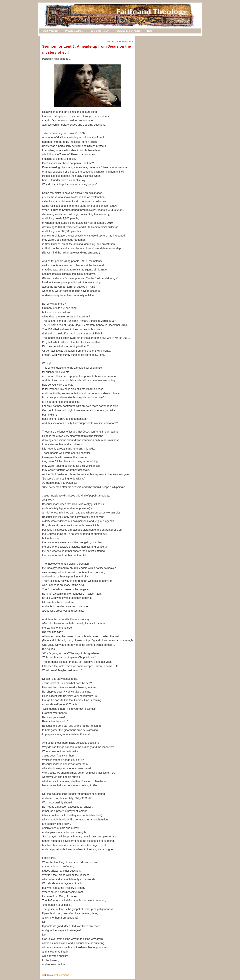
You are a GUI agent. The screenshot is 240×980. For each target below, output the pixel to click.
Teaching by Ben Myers (128, 31)
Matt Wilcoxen (51, 31)
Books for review (99, 31)
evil (56, 975)
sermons (64, 975)
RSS (149, 31)
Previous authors (74, 31)
